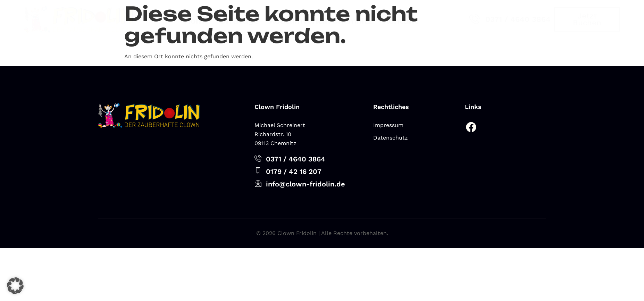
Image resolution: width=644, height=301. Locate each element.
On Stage (239, 21)
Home (196, 21)
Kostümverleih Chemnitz (321, 21)
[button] (15, 286)
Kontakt (400, 21)
